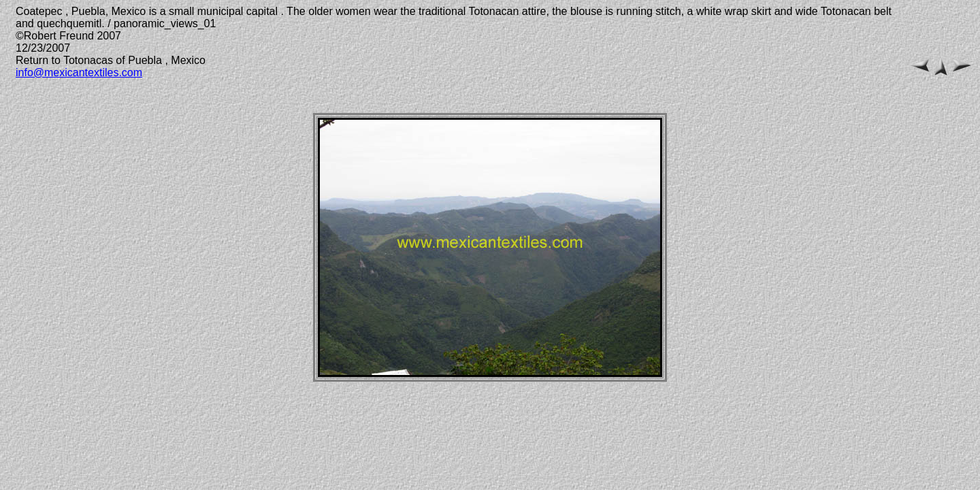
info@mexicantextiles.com (79, 72)
